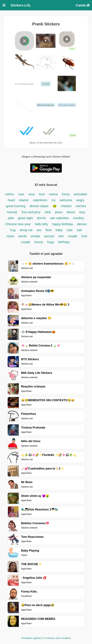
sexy (32, 194)
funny (66, 194)
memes (81, 206)
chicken (67, 206)
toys (82, 212)
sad (79, 230)
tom (61, 236)
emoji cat (26, 230)
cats (70, 230)
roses (10, 236)
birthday (64, 242)
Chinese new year (18, 224)
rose (21, 194)
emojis (35, 236)
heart (12, 200)
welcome (66, 200)
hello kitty (41, 224)
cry (54, 200)
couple (73, 236)
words (23, 236)
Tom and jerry (31, 212)
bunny (39, 242)
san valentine (59, 218)
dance (71, 212)
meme (53, 194)
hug (13, 230)
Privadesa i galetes (31, 638)
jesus (59, 212)
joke (11, 218)
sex (39, 230)
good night (25, 218)
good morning (16, 206)
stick (48, 212)
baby (59, 230)
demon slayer (39, 206)
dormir (41, 218)
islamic (24, 200)
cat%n (10, 194)
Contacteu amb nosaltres (57, 638)
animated (80, 194)
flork (49, 230)
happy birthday (63, 224)
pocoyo (49, 236)
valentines (41, 200)
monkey (78, 218)
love (42, 194)
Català (83, 5)
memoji (12, 212)
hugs (51, 242)
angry (80, 200)
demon (82, 224)
